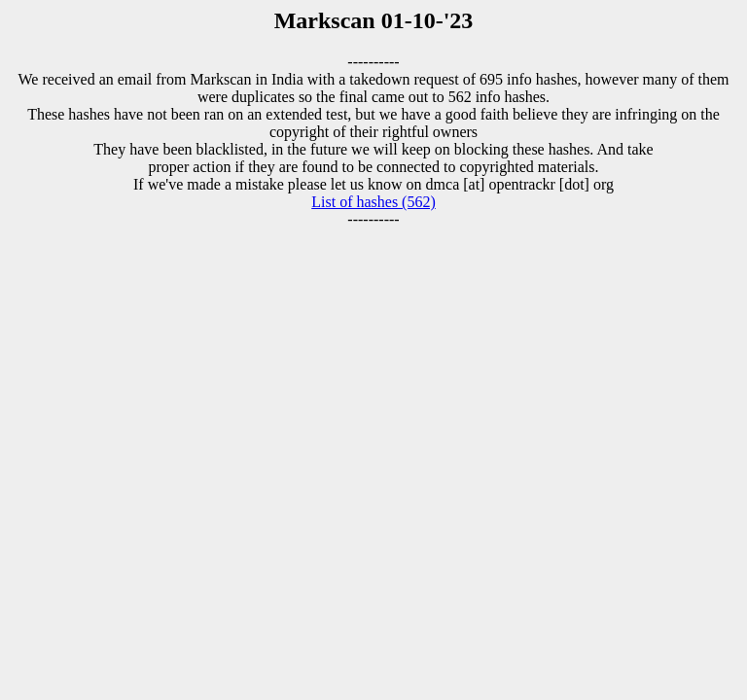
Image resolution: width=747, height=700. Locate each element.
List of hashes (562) (373, 202)
